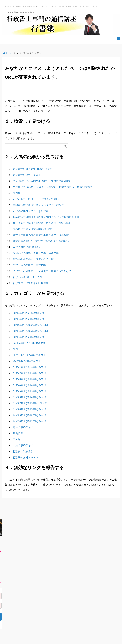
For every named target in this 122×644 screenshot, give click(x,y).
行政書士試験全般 (23, 451)
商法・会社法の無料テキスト (29, 355)
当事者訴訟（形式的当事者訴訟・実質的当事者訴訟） (43, 181)
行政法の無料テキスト (26, 457)
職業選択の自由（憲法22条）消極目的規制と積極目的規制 (46, 217)
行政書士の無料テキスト (27, 175)
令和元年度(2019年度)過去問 (29, 343)
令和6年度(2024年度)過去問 (29, 337)
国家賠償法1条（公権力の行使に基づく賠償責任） (42, 241)
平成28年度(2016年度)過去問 (29, 409)
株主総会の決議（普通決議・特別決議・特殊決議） (42, 223)
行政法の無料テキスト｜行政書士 (32, 211)
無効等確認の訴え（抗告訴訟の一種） (34, 259)
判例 (15, 349)
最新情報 (18, 433)
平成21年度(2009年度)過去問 (29, 367)
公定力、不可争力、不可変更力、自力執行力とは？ (42, 271)
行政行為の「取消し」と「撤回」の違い (36, 199)
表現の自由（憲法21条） (27, 247)
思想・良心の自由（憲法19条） (31, 265)
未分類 (17, 439)
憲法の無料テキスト (24, 427)
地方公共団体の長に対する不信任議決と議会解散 (41, 235)
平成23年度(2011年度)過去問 (29, 379)
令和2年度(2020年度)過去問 (29, 313)
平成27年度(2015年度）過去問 (30, 403)
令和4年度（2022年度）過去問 (30, 325)
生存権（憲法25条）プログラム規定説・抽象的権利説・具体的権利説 (52, 187)
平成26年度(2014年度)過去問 (29, 397)
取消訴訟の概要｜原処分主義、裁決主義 (36, 253)
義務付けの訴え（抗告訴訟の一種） (33, 229)
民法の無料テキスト (24, 445)
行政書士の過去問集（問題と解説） (33, 169)
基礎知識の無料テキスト (27, 361)
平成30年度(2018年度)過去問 (29, 421)
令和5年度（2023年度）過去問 (30, 331)
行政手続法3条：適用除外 (28, 277)
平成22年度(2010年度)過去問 (29, 373)
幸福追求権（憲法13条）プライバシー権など (38, 205)
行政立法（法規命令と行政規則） (32, 283)
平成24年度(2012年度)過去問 (29, 385)
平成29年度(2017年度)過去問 (29, 415)
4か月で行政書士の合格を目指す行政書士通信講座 (18, 12)
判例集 (17, 193)
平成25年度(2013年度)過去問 (29, 391)
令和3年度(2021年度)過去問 (29, 319)
